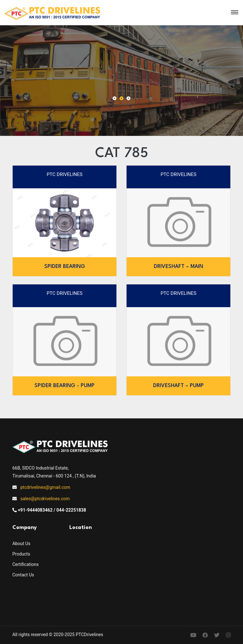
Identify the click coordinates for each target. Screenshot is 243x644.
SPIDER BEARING (65, 267)
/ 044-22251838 (70, 510)
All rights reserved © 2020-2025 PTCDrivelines (58, 635)
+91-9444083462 (35, 510)
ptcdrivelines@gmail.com (45, 487)
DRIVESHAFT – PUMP (178, 386)
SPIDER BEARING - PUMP (65, 386)
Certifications (25, 564)
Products (21, 554)
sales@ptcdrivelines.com (45, 499)
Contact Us (23, 575)
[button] (115, 99)
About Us (21, 544)
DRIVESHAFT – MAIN (178, 267)
